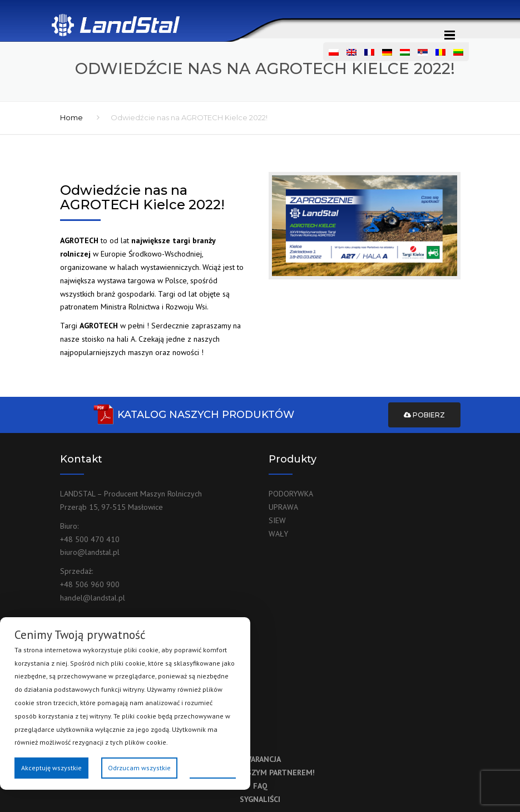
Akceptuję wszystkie (51, 768)
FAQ (260, 786)
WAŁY (278, 534)
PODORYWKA (291, 494)
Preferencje (213, 767)
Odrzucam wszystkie (139, 768)
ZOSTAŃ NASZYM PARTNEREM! (260, 772)
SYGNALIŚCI (260, 799)
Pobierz (424, 415)
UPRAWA (283, 507)
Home (71, 117)
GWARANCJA (260, 759)
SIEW (277, 520)
